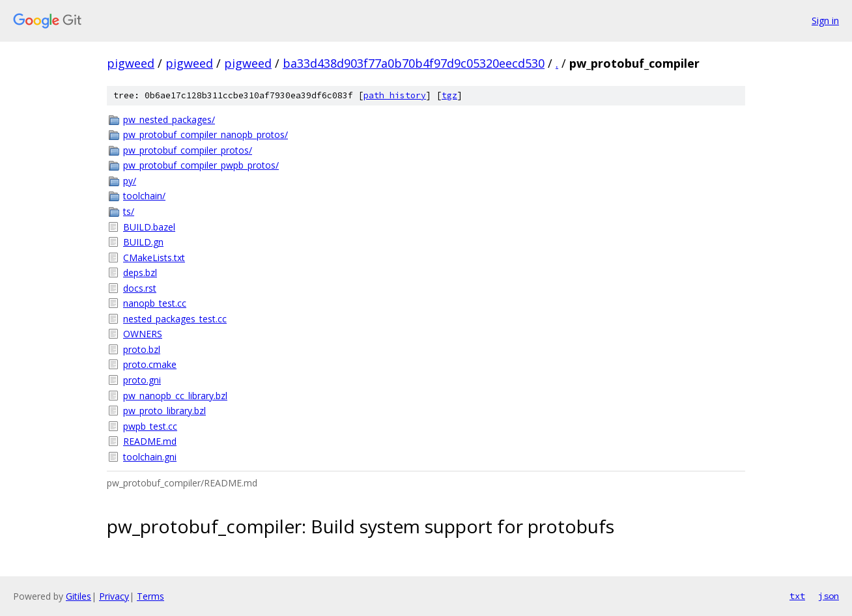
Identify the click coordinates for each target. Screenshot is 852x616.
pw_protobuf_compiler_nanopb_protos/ (206, 134)
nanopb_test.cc (155, 303)
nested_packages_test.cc (175, 319)
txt (797, 596)
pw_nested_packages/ (169, 119)
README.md (150, 441)
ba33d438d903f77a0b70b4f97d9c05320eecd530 (414, 63)
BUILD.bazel (149, 227)
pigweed (131, 63)
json (829, 596)
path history (395, 95)
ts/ (129, 211)
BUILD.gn (143, 242)
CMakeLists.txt (154, 258)
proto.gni (142, 380)
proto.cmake (150, 364)
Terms (150, 596)
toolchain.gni (150, 457)
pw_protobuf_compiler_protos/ (188, 150)
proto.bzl (142, 349)
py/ (130, 181)
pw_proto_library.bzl (164, 411)
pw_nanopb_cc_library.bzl (175, 396)
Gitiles (78, 596)
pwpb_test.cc (150, 426)
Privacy (114, 596)
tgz (449, 95)
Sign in (825, 21)
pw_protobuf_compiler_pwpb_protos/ (201, 165)
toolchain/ (144, 196)
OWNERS (143, 334)
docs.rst (140, 288)
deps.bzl (140, 273)
